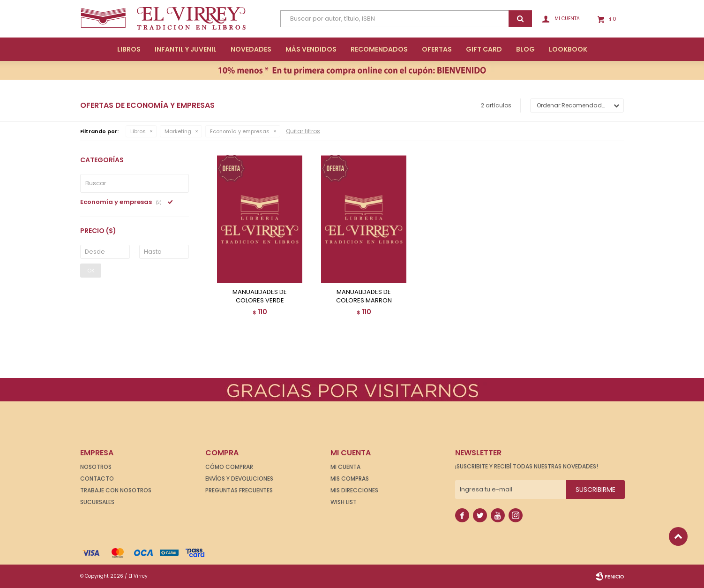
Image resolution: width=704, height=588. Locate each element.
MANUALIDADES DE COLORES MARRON (364, 296)
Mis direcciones (354, 490)
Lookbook (568, 49)
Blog (525, 49)
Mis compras (350, 479)
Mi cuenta (345, 467)
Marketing (178, 131)
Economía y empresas (240, 131)
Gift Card (484, 49)
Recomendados (379, 49)
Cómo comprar (229, 467)
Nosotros (96, 467)
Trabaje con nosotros (116, 490)
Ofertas (437, 49)
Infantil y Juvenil (186, 49)
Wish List (344, 502)
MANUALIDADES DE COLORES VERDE (260, 296)
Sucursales (97, 502)
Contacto (97, 479)
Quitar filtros (303, 131)
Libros (129, 49)
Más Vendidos (311, 49)
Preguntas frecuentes (239, 490)
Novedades (251, 49)
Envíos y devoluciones (239, 479)
